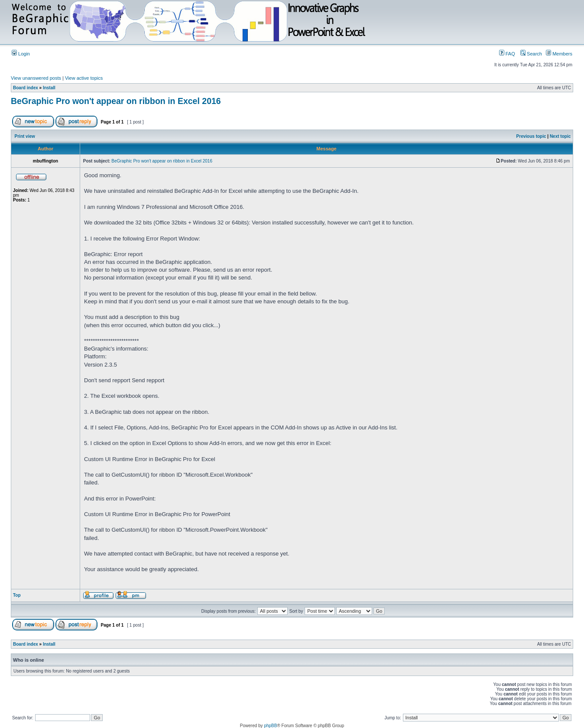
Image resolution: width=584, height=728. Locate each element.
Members (559, 54)
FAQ (507, 54)
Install (49, 88)
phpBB (270, 726)
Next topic (560, 136)
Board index (26, 88)
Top (17, 595)
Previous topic (531, 136)
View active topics (84, 78)
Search (531, 54)
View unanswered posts (36, 78)
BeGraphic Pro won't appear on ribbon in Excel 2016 (116, 101)
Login (21, 54)
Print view (25, 136)
